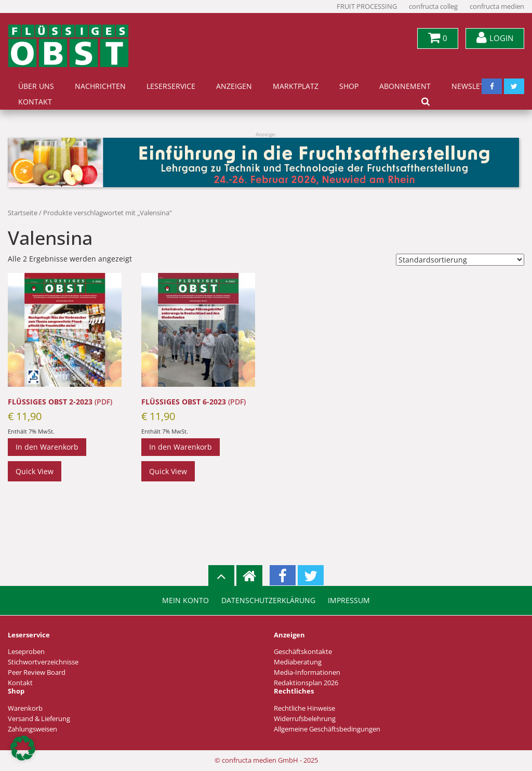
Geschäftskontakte (303, 652)
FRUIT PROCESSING (367, 6)
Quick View (35, 471)
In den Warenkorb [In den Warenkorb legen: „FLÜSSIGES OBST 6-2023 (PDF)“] (181, 447)
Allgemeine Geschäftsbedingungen (327, 729)
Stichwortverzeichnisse (43, 662)
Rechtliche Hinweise (304, 708)
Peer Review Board (37, 672)
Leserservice (171, 86)
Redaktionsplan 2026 (306, 683)
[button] (23, 748)
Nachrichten (100, 86)
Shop (349, 86)
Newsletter (474, 86)
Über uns (36, 86)
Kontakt (35, 102)
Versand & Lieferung (39, 719)
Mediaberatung (298, 662)
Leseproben (26, 652)
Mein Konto (185, 600)
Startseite (23, 213)
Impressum (349, 600)
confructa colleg (433, 6)
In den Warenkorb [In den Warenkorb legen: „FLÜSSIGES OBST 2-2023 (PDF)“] (47, 447)
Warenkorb (25, 708)
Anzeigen (234, 86)
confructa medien (497, 6)
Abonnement (405, 86)
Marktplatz (296, 86)
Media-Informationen (307, 672)
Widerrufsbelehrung (305, 719)
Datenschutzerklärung (268, 600)
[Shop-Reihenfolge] (460, 260)
